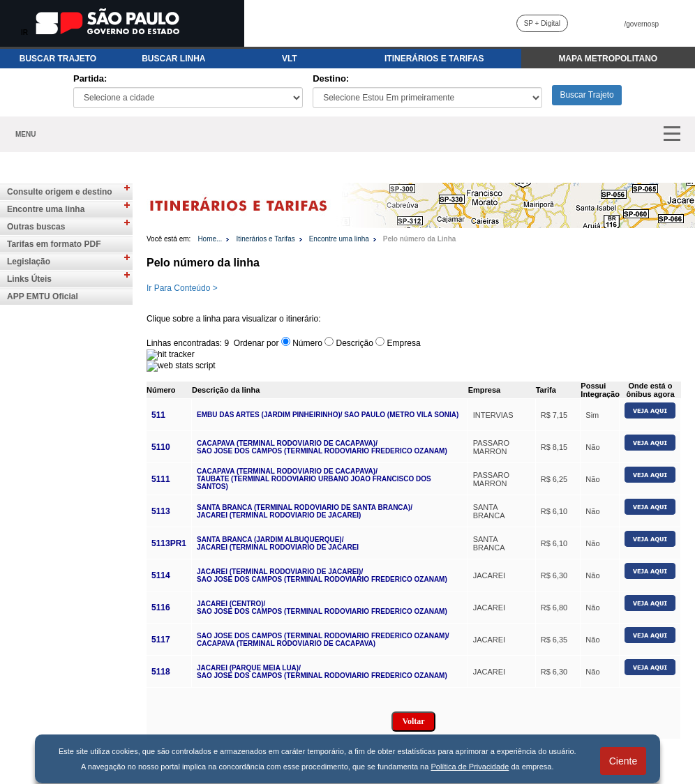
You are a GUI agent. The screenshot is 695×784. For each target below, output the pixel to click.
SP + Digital (542, 23)
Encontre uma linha (46, 209)
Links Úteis (29, 279)
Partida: (90, 78)
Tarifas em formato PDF (54, 244)
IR (24, 32)
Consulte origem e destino (60, 192)
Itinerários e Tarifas (265, 239)
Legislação (29, 262)
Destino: (331, 78)
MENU (25, 134)
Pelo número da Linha (419, 239)
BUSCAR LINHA (173, 59)
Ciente (623, 761)
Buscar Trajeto (586, 95)
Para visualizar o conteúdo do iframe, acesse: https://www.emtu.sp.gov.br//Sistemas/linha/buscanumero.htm (421, 527)
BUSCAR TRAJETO (58, 59)
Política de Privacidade (470, 767)
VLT (290, 59)
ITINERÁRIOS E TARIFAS (434, 59)
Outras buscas (36, 227)
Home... (210, 239)
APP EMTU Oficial (43, 296)
